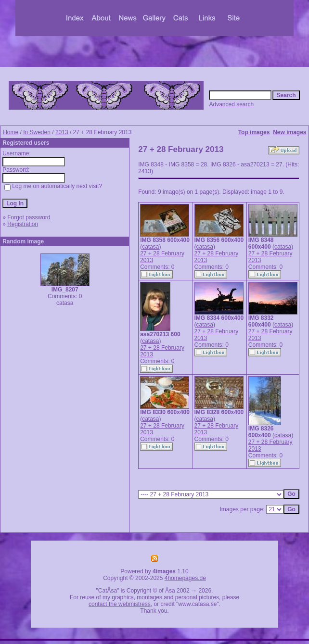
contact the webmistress (120, 604)
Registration (23, 224)
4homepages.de (185, 578)
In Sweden (37, 132)
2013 (62, 132)
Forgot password (29, 217)
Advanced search (231, 104)
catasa (150, 247)
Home (11, 132)
